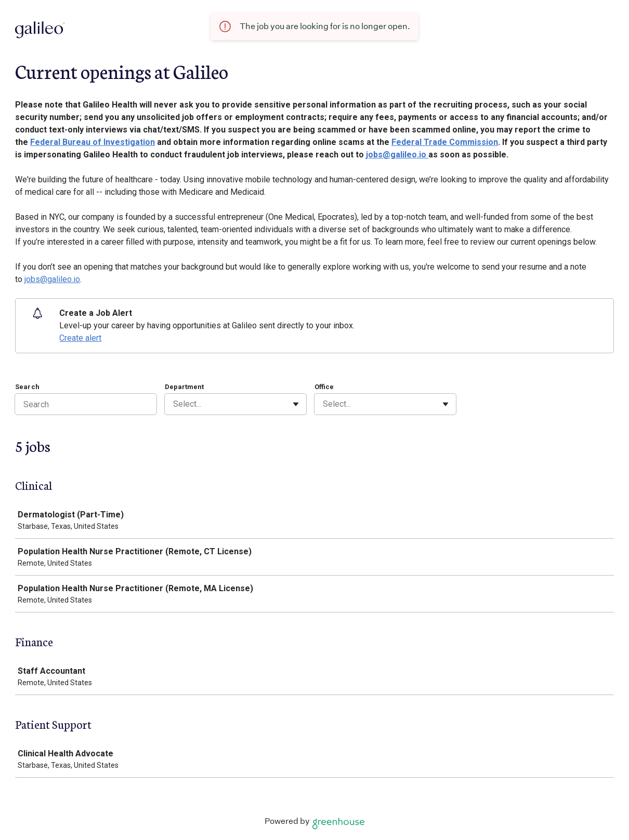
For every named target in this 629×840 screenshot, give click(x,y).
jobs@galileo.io (397, 155)
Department (184, 387)
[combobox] (174, 404)
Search (27, 387)
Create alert (80, 338)
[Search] (86, 404)
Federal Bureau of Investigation (93, 142)
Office (324, 387)
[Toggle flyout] (296, 404)
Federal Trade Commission (445, 142)
